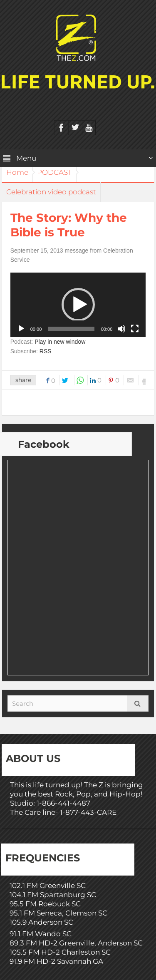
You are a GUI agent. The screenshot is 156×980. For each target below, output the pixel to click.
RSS (46, 351)
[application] (78, 305)
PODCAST (54, 172)
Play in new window (60, 342)
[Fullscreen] (135, 329)
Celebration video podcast (51, 192)
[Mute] (121, 329)
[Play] (21, 329)
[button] (78, 305)
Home (17, 172)
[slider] (71, 329)
